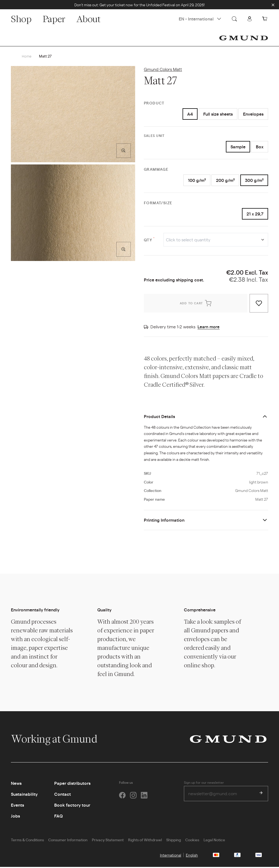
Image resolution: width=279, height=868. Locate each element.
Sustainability (24, 795)
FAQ (58, 817)
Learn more (209, 328)
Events (17, 806)
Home (27, 56)
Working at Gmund (60, 740)
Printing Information (164, 521)
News (16, 784)
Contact (63, 795)
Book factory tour (72, 806)
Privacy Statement (108, 841)
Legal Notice (214, 841)
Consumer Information (68, 841)
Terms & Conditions (27, 841)
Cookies (192, 841)
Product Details (159, 417)
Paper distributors (72, 784)
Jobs (15, 817)
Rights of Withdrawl (145, 841)
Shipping (174, 841)
